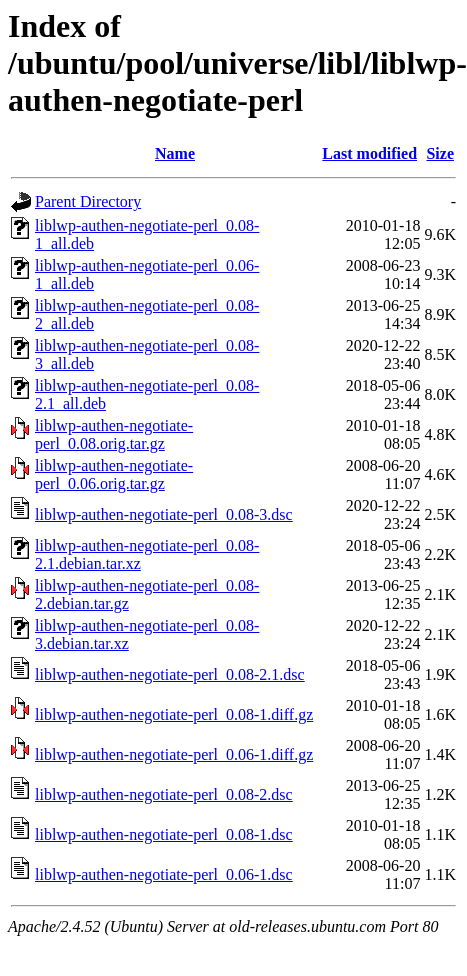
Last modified (369, 153)
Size (440, 153)
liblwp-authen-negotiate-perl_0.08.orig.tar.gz (114, 434)
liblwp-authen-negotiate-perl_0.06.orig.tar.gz (114, 474)
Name (175, 153)
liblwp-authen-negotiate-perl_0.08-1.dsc (164, 834)
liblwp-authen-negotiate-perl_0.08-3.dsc (164, 514)
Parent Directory (88, 201)
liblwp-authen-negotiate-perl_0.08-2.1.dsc (170, 674)
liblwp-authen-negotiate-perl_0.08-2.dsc (164, 794)
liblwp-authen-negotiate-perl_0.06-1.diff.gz (174, 754)
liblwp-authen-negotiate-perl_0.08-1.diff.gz (174, 714)
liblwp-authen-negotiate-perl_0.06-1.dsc (164, 874)
